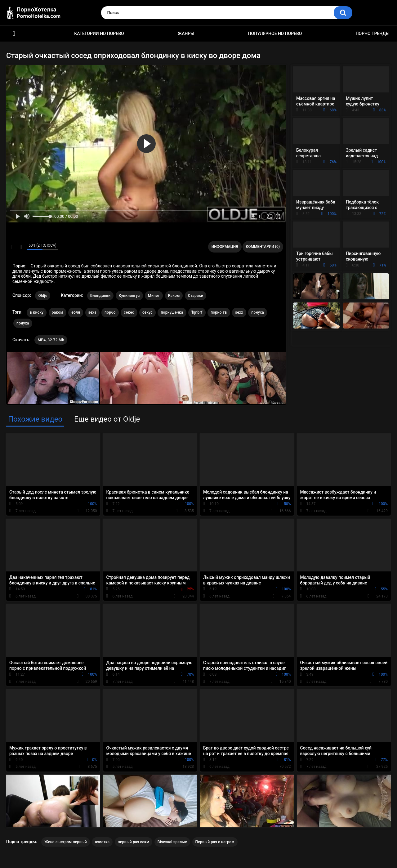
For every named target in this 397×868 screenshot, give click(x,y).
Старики (196, 296)
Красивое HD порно (14, 34)
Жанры (186, 34)
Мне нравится (13, 247)
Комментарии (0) (263, 247)
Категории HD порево (99, 34)
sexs (92, 312)
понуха (23, 323)
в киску (37, 312)
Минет (154, 296)
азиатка (102, 842)
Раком (174, 296)
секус (147, 312)
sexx (239, 312)
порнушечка (172, 312)
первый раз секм (134, 842)
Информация (225, 247)
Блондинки (100, 296)
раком (58, 312)
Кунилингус (129, 296)
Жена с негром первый (66, 842)
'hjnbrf (197, 312)
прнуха (258, 312)
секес (129, 312)
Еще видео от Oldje (107, 419)
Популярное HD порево (275, 34)
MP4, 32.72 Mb (51, 340)
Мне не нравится (21, 247)
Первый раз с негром (215, 842)
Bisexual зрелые (172, 842)
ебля (76, 312)
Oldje (43, 296)
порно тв (219, 312)
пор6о (110, 312)
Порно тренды (373, 34)
